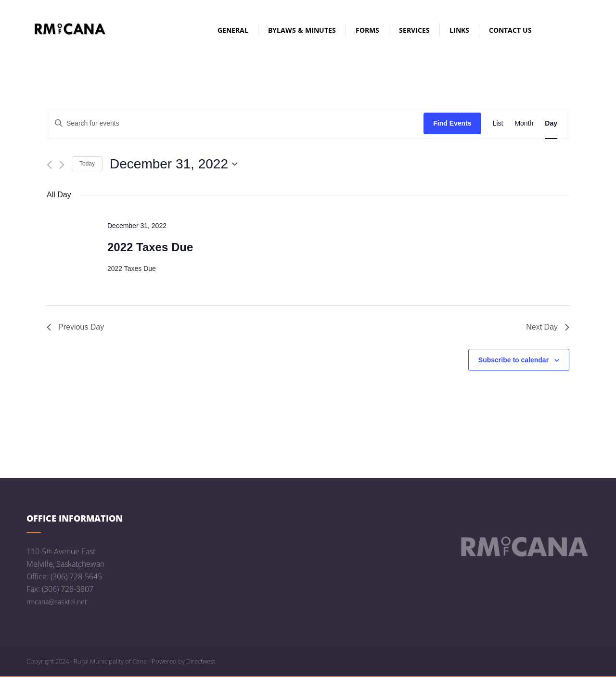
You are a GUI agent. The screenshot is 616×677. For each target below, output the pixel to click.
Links (459, 30)
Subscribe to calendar (513, 360)
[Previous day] (49, 165)
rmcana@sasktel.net (57, 602)
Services (414, 30)
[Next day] (62, 165)
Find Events (452, 123)
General (233, 31)
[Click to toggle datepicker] (173, 164)
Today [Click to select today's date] (87, 164)
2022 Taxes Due (150, 247)
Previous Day (75, 327)
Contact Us (510, 30)
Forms (367, 30)
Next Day (548, 327)
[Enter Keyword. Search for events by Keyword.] (235, 123)
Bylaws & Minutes (302, 30)
